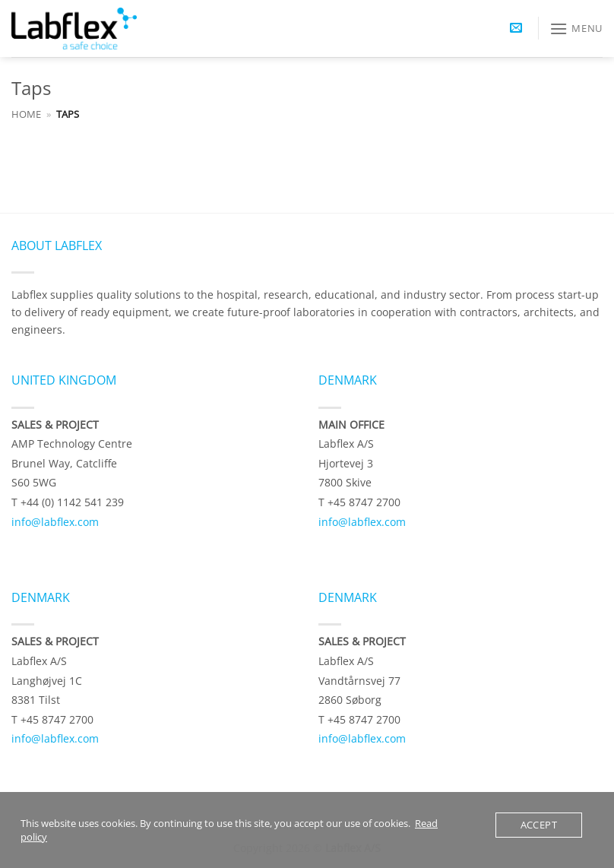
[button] (516, 29)
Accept (539, 825)
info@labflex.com (55, 522)
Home (26, 114)
